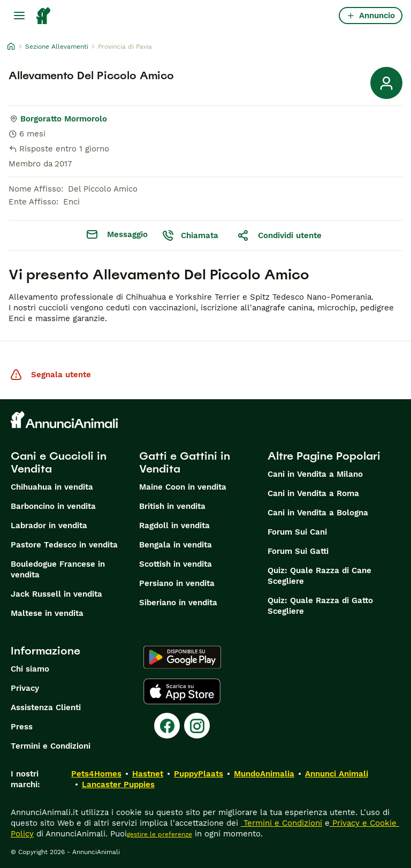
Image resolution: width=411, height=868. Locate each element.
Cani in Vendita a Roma (313, 493)
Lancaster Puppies (118, 785)
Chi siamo (30, 669)
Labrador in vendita (49, 526)
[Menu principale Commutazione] (19, 16)
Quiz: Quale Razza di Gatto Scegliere (320, 606)
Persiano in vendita (177, 583)
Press (22, 727)
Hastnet (148, 774)
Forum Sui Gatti (298, 551)
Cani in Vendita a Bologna (318, 513)
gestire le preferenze (159, 834)
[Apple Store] (182, 691)
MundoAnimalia (264, 774)
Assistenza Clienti (46, 707)
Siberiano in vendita (178, 603)
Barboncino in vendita (53, 506)
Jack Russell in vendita (56, 594)
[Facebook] (167, 726)
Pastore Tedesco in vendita (64, 545)
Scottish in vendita (176, 564)
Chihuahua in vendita (52, 487)
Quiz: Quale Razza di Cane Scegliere (319, 576)
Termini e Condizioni (51, 746)
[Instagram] (197, 726)
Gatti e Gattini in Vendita (185, 462)
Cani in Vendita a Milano (315, 474)
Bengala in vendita (176, 545)
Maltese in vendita (47, 613)
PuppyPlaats (199, 774)
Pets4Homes (96, 774)
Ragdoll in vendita (174, 526)
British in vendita (172, 506)
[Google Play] (182, 657)
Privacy (25, 688)
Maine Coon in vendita (183, 487)
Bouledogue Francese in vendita (58, 569)
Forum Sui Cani (297, 532)
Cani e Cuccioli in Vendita (59, 462)
